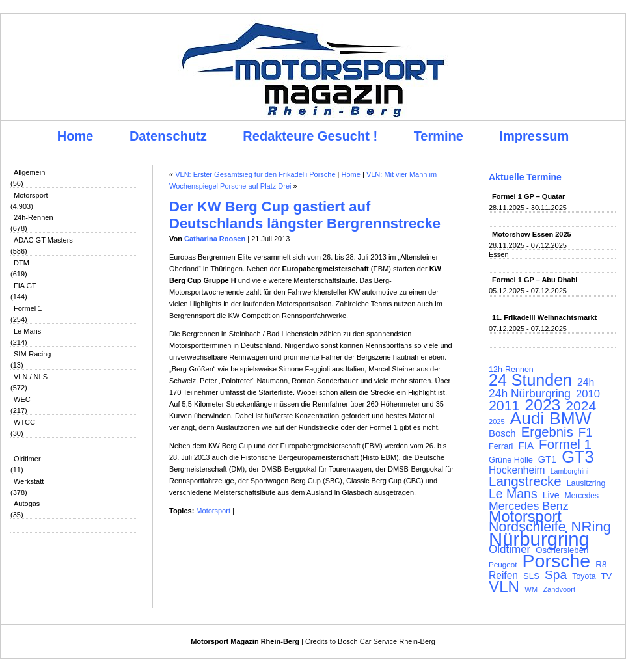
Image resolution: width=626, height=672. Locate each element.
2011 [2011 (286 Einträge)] (504, 406)
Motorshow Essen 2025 (532, 234)
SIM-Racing (32, 354)
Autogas (27, 504)
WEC (22, 399)
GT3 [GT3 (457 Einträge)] (578, 457)
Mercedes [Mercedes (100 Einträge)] (582, 496)
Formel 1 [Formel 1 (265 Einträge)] (565, 444)
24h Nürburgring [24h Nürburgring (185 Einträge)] (530, 394)
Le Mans (27, 331)
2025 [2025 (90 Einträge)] (497, 422)
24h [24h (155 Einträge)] (586, 383)
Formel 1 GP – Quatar (528, 196)
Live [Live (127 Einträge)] (551, 495)
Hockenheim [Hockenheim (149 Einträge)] (517, 470)
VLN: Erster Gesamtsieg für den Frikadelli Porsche (255, 174)
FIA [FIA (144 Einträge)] (526, 446)
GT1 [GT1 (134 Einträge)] (547, 459)
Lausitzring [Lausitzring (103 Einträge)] (586, 483)
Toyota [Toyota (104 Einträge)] (584, 576)
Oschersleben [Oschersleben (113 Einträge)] (562, 550)
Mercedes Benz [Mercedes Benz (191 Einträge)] (528, 506)
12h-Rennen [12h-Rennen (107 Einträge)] (511, 370)
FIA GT (25, 286)
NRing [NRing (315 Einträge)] (592, 527)
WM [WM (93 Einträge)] (531, 589)
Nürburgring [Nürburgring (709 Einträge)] (539, 539)
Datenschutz (168, 136)
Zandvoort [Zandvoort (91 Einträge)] (559, 589)
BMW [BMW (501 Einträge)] (570, 418)
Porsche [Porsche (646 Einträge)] (557, 561)
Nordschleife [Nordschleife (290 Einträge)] (527, 527)
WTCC (24, 422)
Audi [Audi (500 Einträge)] (527, 418)
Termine (439, 136)
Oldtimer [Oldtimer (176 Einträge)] (510, 550)
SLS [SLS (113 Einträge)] (531, 576)
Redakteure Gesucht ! (310, 136)
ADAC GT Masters (43, 240)
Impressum (535, 136)
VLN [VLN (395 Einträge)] (504, 587)
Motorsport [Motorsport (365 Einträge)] (525, 517)
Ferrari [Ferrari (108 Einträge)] (501, 446)
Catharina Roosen (215, 239)
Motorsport (31, 195)
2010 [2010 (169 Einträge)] (588, 394)
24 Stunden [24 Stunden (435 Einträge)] (530, 380)
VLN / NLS (31, 377)
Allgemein (29, 172)
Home (75, 136)
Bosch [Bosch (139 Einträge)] (502, 433)
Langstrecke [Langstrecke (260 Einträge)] (525, 481)
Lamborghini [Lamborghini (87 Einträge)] (570, 471)
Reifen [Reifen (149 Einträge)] (503, 576)
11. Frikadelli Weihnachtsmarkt (544, 317)
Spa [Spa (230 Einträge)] (556, 575)
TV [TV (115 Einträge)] (607, 576)
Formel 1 (28, 308)
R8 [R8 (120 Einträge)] (601, 564)
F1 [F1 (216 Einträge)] (586, 433)
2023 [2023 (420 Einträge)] (543, 405)
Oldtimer (27, 459)
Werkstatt (29, 481)
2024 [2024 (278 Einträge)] (581, 406)
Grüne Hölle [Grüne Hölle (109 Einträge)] (511, 460)
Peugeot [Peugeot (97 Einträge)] (503, 564)
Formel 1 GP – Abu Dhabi (535, 280)
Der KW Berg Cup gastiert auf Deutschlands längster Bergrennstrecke (305, 215)
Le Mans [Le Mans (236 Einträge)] (513, 494)
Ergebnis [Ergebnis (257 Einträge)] (547, 432)
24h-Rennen (34, 217)
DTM (21, 263)
